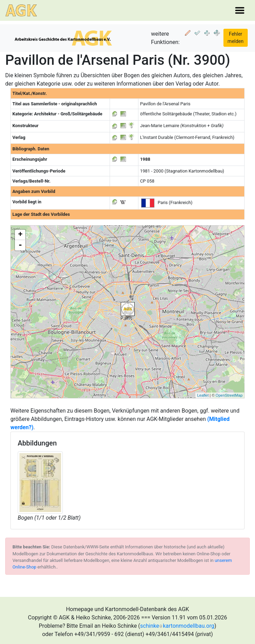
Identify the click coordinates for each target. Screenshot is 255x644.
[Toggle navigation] (240, 10)
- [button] (20, 245)
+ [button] (20, 235)
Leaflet (203, 395)
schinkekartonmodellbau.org (177, 626)
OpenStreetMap (229, 395)
